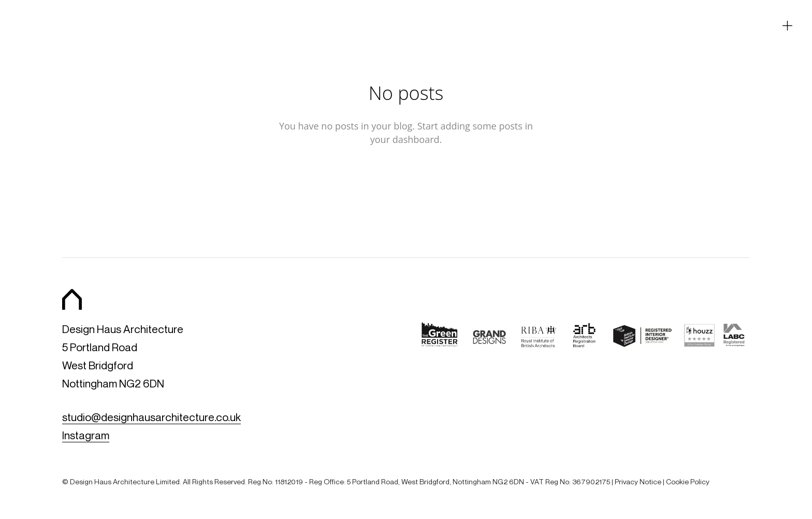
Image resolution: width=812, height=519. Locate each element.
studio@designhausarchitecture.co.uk (151, 417)
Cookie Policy (688, 481)
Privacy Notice (638, 481)
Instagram (86, 435)
